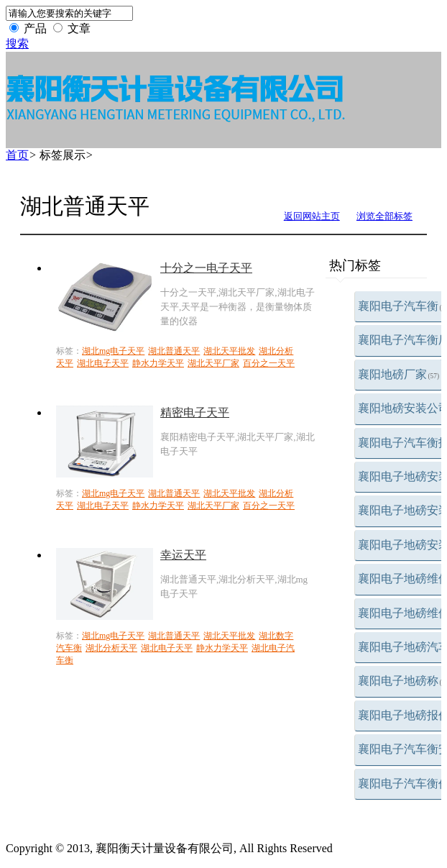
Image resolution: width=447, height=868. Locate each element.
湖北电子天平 (103, 363)
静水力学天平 (158, 363)
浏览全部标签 (384, 216)
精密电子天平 (195, 412)
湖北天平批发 (229, 351)
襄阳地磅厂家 (399, 374)
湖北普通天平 (174, 351)
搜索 (17, 44)
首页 (17, 155)
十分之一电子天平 (206, 268)
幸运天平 (183, 555)
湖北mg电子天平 (113, 351)
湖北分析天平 (111, 648)
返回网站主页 (312, 216)
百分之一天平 (269, 363)
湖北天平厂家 (213, 363)
